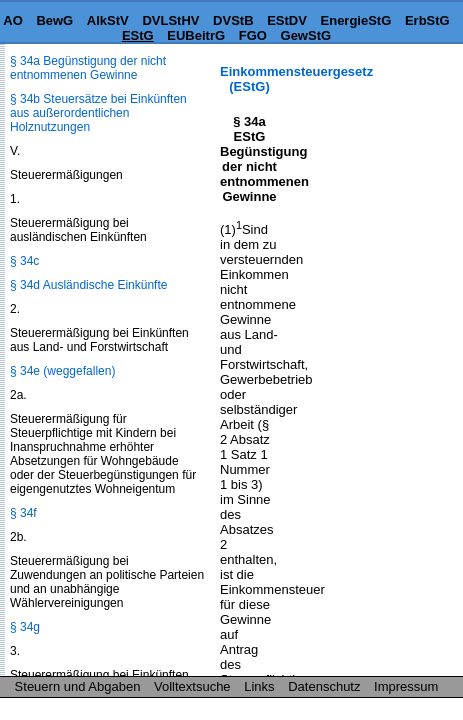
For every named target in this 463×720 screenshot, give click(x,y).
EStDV (287, 20)
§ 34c (24, 261)
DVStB (233, 20)
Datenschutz (324, 686)
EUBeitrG (196, 35)
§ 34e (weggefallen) (62, 371)
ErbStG (427, 20)
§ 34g (25, 627)
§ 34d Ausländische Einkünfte (88, 285)
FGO (253, 35)
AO (13, 20)
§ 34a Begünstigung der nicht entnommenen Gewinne (88, 68)
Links (259, 686)
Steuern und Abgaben (78, 686)
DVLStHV (170, 20)
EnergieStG (356, 20)
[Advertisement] (363, 126)
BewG (54, 20)
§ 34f (23, 513)
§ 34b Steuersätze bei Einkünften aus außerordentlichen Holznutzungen (98, 113)
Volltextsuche (192, 686)
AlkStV (108, 20)
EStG (138, 35)
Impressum (406, 686)
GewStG (306, 35)
